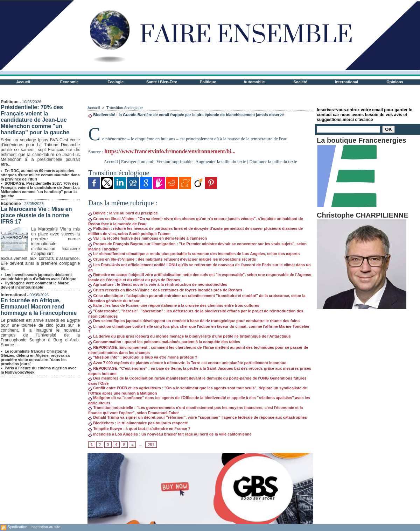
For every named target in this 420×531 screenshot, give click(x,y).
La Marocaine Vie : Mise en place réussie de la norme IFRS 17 (36, 215)
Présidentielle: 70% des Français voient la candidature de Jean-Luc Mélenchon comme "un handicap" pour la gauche (35, 120)
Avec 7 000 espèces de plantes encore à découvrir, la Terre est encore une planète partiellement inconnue (187, 363)
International (346, 82)
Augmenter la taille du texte (221, 161)
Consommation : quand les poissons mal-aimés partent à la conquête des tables (164, 342)
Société (300, 82)
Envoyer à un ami (137, 161)
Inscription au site (45, 527)
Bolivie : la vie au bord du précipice (123, 213)
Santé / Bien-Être (162, 82)
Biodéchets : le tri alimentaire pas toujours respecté (138, 423)
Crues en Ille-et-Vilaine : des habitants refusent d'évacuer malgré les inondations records (172, 259)
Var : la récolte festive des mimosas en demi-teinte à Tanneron (148, 238)
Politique (208, 82)
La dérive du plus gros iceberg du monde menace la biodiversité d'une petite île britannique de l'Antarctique (190, 336)
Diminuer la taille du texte (273, 161)
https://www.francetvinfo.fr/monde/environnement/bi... (170, 151)
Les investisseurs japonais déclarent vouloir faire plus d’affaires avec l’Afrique (38, 277)
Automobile (254, 82)
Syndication (17, 527)
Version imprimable (174, 161)
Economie (69, 82)
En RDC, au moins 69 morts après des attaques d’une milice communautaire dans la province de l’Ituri (40, 175)
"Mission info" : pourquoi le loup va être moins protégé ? (143, 357)
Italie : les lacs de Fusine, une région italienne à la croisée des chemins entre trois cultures (174, 305)
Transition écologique (125, 108)
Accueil (23, 82)
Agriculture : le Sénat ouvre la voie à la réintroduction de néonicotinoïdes (158, 284)
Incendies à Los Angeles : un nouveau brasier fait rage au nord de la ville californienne (170, 434)
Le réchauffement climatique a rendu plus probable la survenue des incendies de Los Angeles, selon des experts (194, 254)
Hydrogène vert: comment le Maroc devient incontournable (35, 285)
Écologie (115, 82)
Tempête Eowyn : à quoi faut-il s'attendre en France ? (139, 429)
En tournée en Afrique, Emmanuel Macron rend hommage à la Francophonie (39, 307)
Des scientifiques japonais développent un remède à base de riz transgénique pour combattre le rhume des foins (194, 321)
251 (151, 445)
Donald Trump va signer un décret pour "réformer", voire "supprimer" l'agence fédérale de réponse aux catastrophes (198, 417)
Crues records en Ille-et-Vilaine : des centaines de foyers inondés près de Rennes (165, 290)
